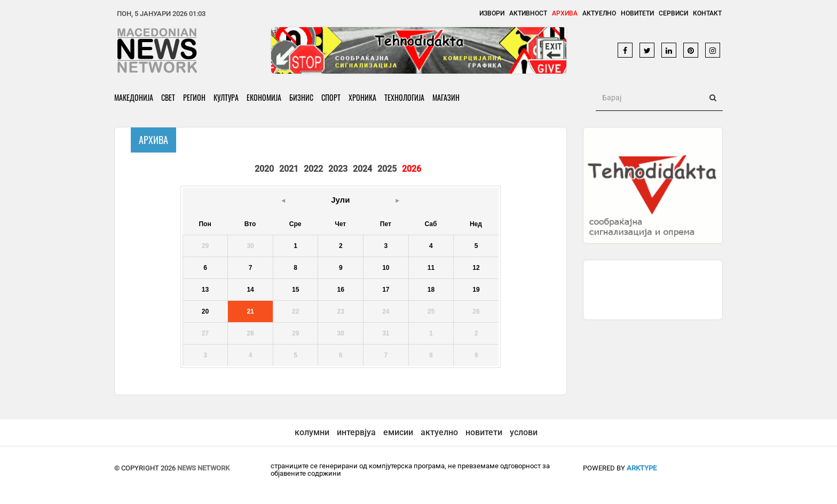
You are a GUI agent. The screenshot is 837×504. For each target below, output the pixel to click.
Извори (492, 13)
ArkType (642, 468)
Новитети (637, 13)
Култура (226, 97)
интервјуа (356, 432)
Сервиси (673, 13)
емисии (398, 432)
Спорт (331, 97)
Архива (565, 13)
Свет (168, 97)
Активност (528, 13)
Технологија (404, 97)
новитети (484, 432)
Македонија (134, 97)
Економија (264, 97)
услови (524, 432)
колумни (312, 432)
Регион (194, 97)
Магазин (446, 97)
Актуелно (599, 13)
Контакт (707, 13)
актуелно (439, 432)
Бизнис (301, 97)
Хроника (362, 97)
